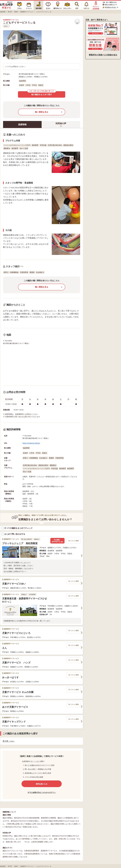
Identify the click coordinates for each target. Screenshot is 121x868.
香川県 (9, 741)
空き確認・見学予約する (57, 541)
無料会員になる (42, 784)
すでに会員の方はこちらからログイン (42, 792)
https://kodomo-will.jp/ (31, 443)
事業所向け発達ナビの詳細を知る (103, 55)
